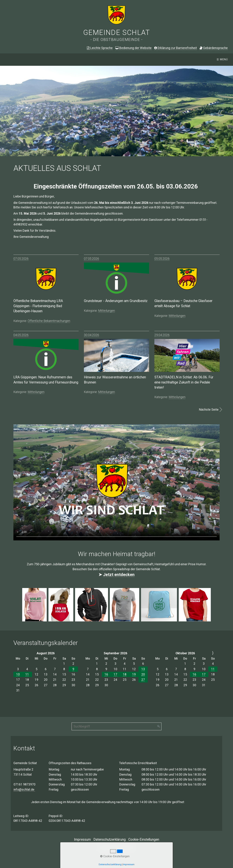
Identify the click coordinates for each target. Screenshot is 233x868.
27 (143, 680)
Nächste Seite (209, 410)
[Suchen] (159, 726)
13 (143, 669)
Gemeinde (128, 60)
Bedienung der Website (133, 48)
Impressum (82, 840)
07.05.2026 (21, 259)
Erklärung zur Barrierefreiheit (176, 48)
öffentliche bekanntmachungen (49, 321)
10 (18, 674)
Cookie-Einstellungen (144, 840)
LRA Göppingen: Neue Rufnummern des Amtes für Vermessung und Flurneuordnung (46, 380)
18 (125, 674)
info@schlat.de (24, 790)
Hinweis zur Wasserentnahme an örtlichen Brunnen (115, 380)
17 (115, 674)
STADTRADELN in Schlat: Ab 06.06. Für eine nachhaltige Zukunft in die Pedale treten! (184, 382)
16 (106, 674)
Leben (179, 60)
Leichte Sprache (100, 48)
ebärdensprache (214, 48)
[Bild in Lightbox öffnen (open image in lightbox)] (34, 605)
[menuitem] (14, 60)
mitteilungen (107, 311)
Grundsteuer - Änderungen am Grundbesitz (116, 301)
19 (134, 674)
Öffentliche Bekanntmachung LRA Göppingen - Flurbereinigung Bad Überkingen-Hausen (38, 306)
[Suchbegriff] (116, 726)
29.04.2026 (162, 335)
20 (143, 674)
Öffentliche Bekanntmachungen (85, 60)
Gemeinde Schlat (117, 33)
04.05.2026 (21, 335)
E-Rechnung (203, 60)
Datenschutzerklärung (110, 840)
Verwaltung (155, 60)
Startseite (14, 60)
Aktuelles (41, 60)
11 (27, 674)
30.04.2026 (91, 335)
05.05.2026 (162, 259)
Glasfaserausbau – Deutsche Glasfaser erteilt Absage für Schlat (183, 303)
